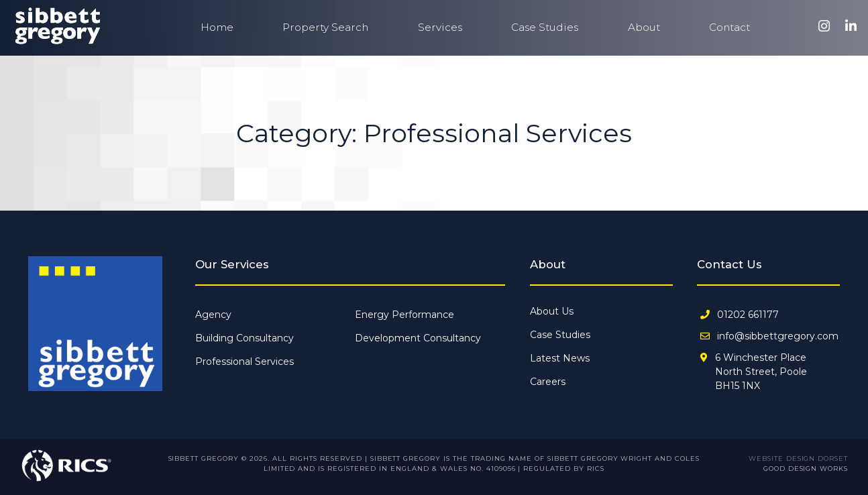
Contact (729, 27)
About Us (552, 311)
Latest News (560, 358)
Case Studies (545, 27)
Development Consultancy (418, 338)
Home (217, 27)
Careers (548, 382)
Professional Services (245, 362)
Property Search (325, 27)
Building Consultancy (245, 338)
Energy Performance (404, 315)
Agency (213, 315)
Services (440, 27)
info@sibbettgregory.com (778, 336)
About (644, 27)
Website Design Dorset (799, 458)
